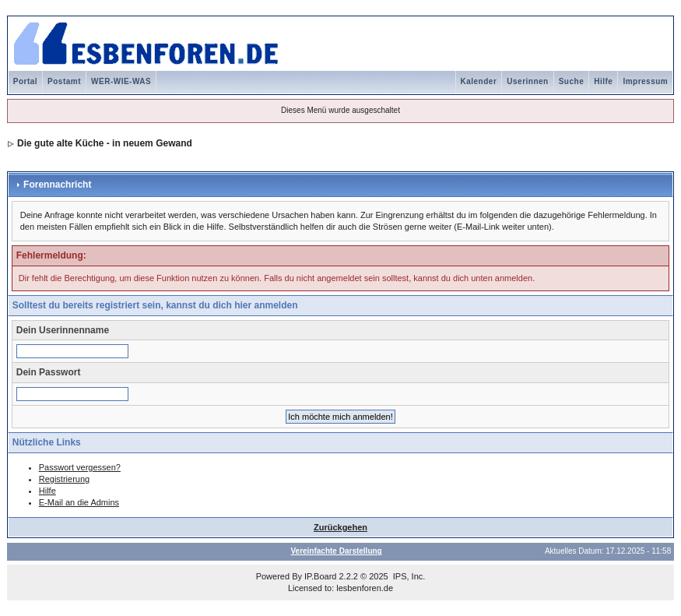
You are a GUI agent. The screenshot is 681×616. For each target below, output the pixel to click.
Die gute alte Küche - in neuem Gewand (105, 143)
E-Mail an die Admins (79, 502)
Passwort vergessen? (80, 467)
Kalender (479, 81)
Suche (572, 81)
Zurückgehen (340, 527)
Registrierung (64, 479)
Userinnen (527, 81)
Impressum (645, 81)
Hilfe (603, 81)
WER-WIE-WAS (121, 81)
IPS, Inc (408, 576)
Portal (25, 81)
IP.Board (320, 576)
